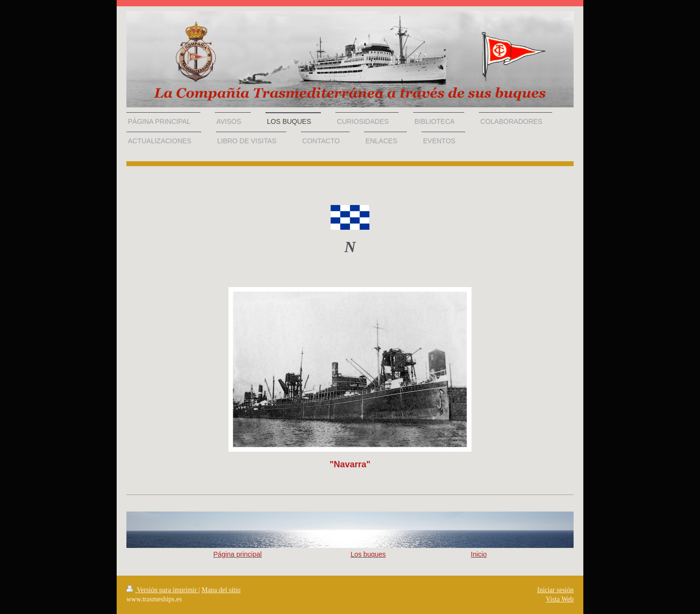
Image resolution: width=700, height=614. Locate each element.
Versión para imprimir (162, 590)
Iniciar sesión (555, 590)
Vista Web (560, 599)
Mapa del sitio (221, 590)
